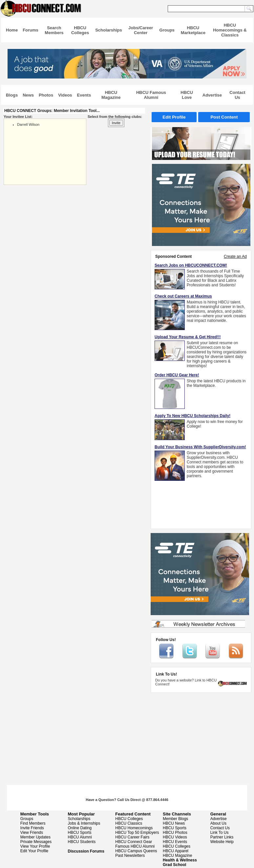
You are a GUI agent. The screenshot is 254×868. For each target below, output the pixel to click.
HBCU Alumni (80, 837)
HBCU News (174, 823)
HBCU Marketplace (193, 30)
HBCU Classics (129, 823)
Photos (46, 95)
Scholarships (109, 30)
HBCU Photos (175, 833)
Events (84, 95)
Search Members (54, 30)
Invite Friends (32, 828)
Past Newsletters (130, 856)
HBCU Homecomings (134, 828)
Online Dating (80, 828)
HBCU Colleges (80, 30)
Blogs (12, 95)
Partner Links (222, 837)
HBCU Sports (80, 833)
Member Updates (35, 837)
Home (12, 30)
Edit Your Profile (34, 851)
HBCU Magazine (111, 95)
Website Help (222, 842)
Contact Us (237, 95)
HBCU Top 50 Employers (137, 833)
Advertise (212, 95)
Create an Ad (235, 256)
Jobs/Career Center (141, 30)
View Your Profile (35, 846)
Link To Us (220, 833)
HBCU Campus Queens (136, 851)
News (28, 95)
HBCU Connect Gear (134, 842)
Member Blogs (175, 819)
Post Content (224, 117)
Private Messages (36, 842)
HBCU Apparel (176, 851)
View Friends (32, 833)
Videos (65, 95)
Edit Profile (174, 117)
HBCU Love (187, 95)
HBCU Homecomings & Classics (230, 30)
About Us (218, 823)
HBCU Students (82, 842)
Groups (167, 30)
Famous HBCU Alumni (135, 846)
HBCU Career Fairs (132, 837)
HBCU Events (175, 842)
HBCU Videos (175, 837)
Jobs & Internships (84, 823)
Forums (31, 30)
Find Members (33, 823)
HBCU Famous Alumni (151, 95)
